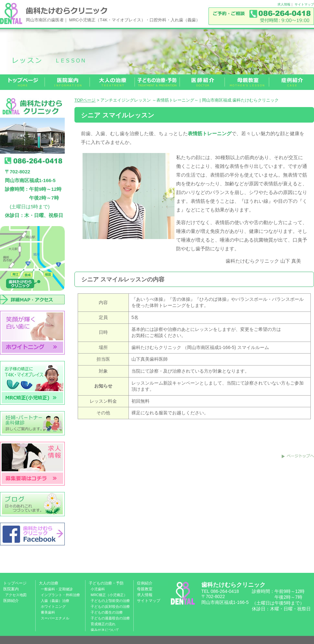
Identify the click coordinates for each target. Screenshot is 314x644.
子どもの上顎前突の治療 (110, 601)
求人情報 (284, 4)
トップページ (15, 583)
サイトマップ (304, 4)
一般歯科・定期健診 (57, 589)
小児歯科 (98, 589)
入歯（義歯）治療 (55, 601)
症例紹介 (145, 583)
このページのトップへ (298, 456)
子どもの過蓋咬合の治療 (110, 618)
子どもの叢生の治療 (107, 612)
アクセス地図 (16, 595)
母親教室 (145, 589)
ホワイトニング (53, 606)
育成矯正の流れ (103, 624)
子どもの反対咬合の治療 (110, 606)
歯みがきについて (105, 630)
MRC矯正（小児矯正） (109, 595)
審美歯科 (48, 612)
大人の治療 (49, 583)
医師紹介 (11, 601)
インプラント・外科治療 (60, 595)
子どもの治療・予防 (106, 583)
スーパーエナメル (55, 618)
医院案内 (11, 589)
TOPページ (85, 100)
